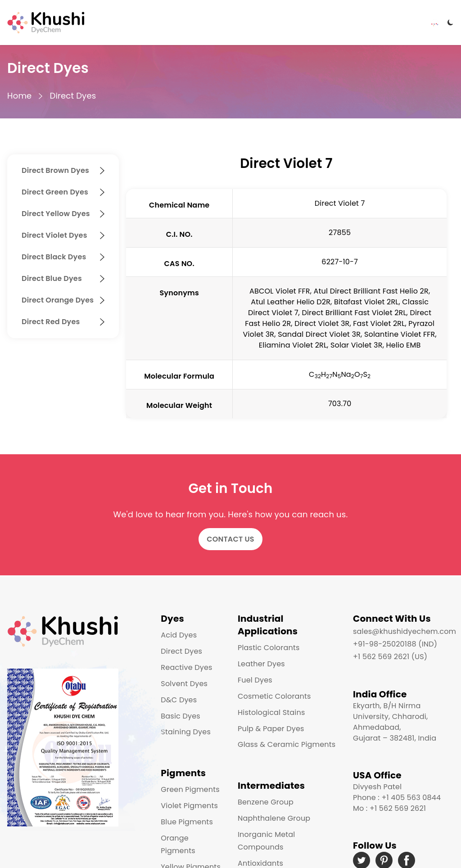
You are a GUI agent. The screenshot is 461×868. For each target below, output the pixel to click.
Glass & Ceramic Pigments (287, 744)
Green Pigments (190, 789)
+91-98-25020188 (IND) (395, 644)
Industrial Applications (268, 625)
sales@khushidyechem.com (405, 631)
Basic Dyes (181, 716)
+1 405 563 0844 (411, 798)
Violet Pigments (189, 806)
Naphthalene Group (274, 818)
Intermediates (271, 786)
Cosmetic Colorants (274, 696)
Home (19, 96)
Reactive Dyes (186, 667)
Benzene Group (266, 802)
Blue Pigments (187, 822)
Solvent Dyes (184, 684)
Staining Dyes (186, 732)
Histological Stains (271, 712)
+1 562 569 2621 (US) (390, 657)
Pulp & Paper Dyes (271, 729)
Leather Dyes (261, 664)
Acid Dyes (179, 635)
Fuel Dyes (255, 680)
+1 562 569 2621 (398, 808)
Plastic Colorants (269, 648)
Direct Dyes (73, 96)
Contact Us (230, 539)
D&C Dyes (179, 700)
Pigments (183, 773)
